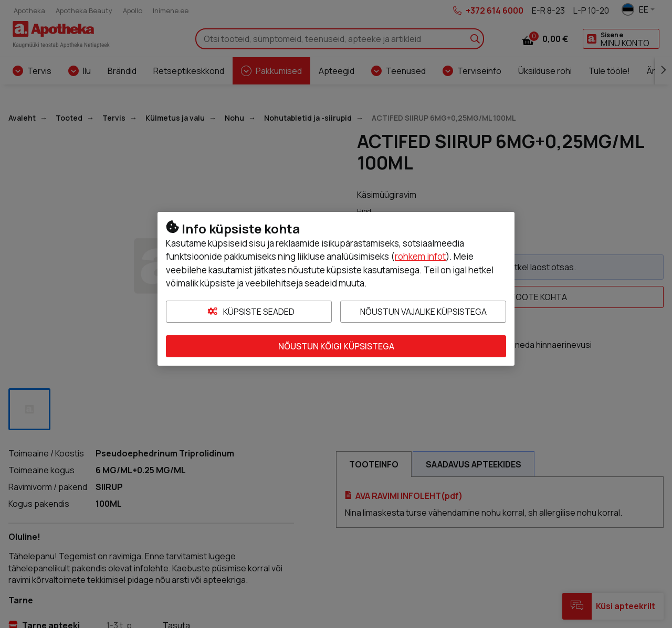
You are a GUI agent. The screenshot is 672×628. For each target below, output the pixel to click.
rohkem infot (420, 256)
